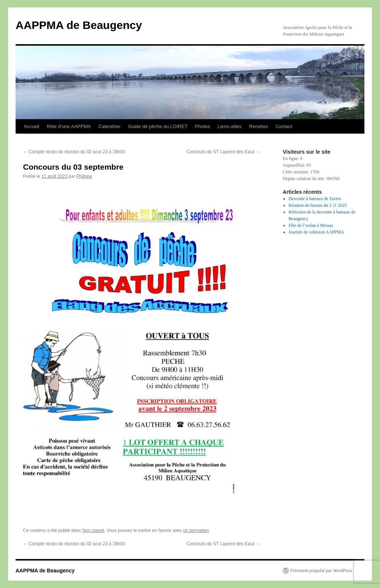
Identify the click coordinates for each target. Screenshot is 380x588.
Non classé (93, 530)
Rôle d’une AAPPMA (69, 126)
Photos (203, 126)
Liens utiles (230, 126)
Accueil (32, 126)
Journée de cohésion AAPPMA (317, 232)
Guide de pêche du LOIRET (158, 126)
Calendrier (109, 126)
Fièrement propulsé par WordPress (321, 571)
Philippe (84, 176)
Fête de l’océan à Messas (311, 225)
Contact (284, 126)
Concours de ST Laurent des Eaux (224, 152)
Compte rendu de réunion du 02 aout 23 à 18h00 (74, 152)
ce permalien (196, 530)
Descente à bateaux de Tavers (315, 199)
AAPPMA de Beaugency (79, 25)
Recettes (258, 126)
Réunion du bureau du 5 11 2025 (318, 205)
